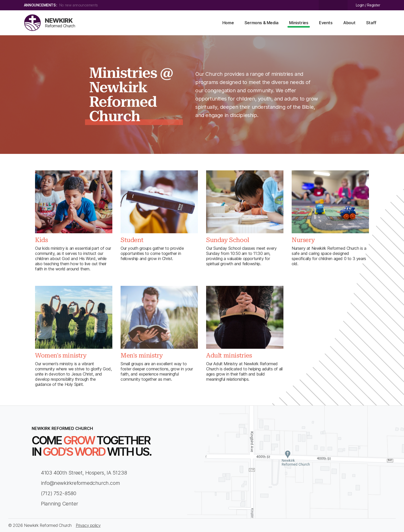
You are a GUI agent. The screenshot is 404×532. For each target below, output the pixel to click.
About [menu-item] (349, 23)
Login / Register (368, 5)
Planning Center (55, 504)
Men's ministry (142, 355)
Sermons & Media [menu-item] (262, 23)
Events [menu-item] (326, 23)
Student (132, 240)
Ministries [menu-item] (299, 23)
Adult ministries (229, 355)
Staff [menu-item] (371, 23)
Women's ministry (61, 355)
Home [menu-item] (228, 23)
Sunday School (228, 240)
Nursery (303, 240)
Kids (41, 240)
